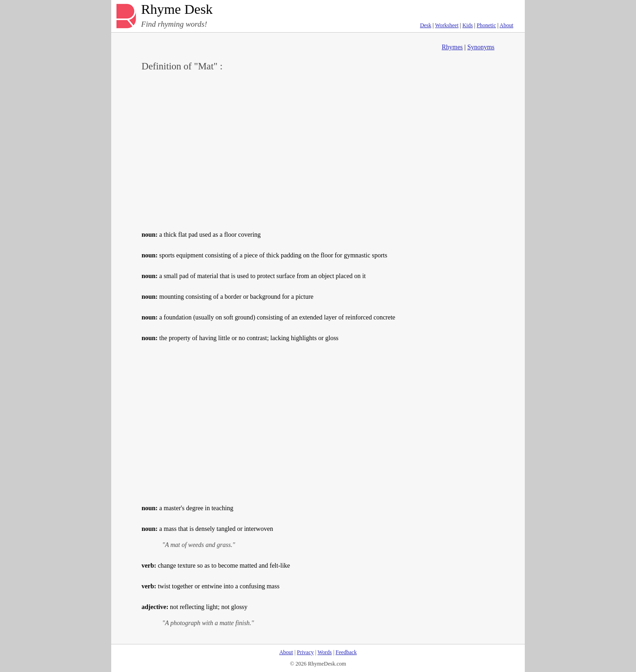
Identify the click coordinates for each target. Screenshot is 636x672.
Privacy (305, 652)
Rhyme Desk (177, 9)
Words (325, 652)
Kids (468, 25)
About (506, 25)
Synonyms (481, 47)
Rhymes (452, 47)
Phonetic (486, 25)
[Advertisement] (318, 150)
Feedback (346, 652)
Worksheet (447, 25)
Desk (426, 25)
